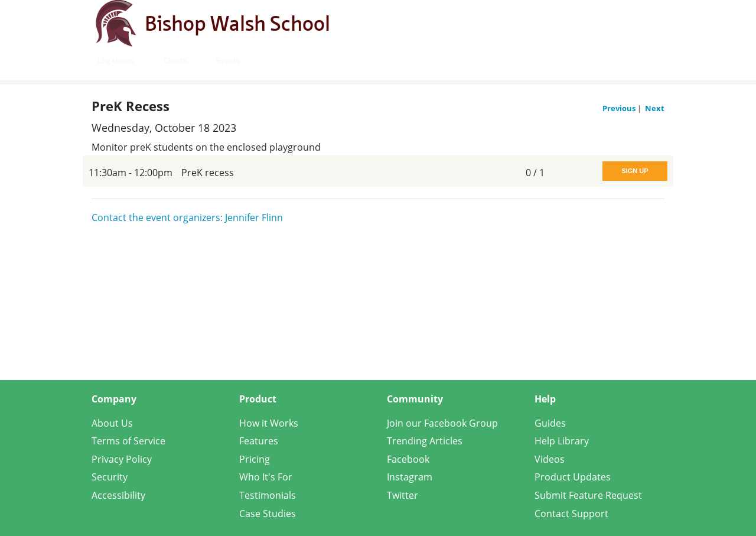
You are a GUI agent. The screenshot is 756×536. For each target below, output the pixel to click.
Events (228, 60)
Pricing (255, 459)
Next (655, 108)
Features (259, 441)
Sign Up (635, 171)
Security (110, 477)
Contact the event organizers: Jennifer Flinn (187, 217)
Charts (175, 60)
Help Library (562, 441)
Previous (620, 108)
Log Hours (116, 60)
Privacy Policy (122, 459)
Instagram (410, 477)
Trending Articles (425, 441)
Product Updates (573, 477)
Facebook (408, 459)
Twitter (403, 495)
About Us (112, 423)
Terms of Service (128, 441)
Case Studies (268, 514)
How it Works (269, 423)
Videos (550, 459)
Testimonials (268, 495)
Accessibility (118, 495)
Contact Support (571, 514)
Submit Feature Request (588, 495)
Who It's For (266, 477)
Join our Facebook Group (442, 423)
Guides (550, 423)
